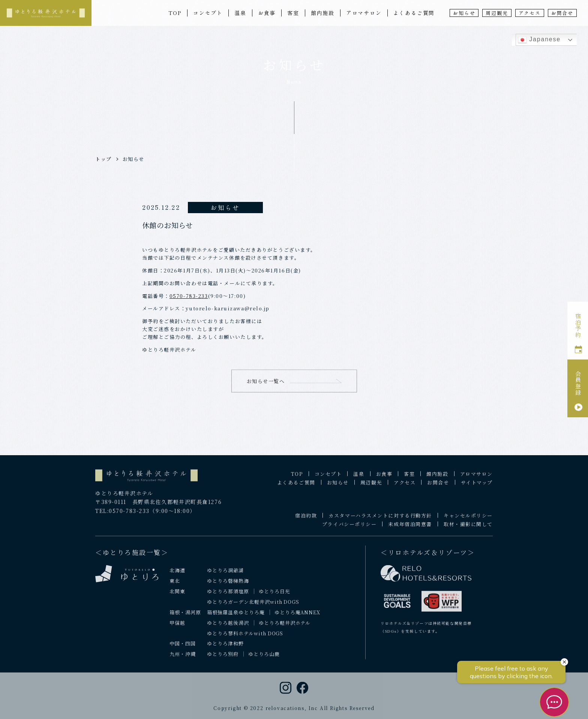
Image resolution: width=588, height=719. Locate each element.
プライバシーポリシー (349, 529)
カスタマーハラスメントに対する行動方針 (380, 520)
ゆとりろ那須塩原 (228, 596)
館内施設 (323, 13)
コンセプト (208, 13)
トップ (103, 159)
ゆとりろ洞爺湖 (225, 575)
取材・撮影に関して (468, 529)
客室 (293, 13)
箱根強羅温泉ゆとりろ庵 (236, 617)
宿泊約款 (306, 520)
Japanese (539, 40)
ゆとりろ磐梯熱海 (228, 585)
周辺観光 (497, 13)
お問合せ (562, 13)
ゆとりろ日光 (274, 596)
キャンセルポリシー (468, 520)
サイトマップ (477, 487)
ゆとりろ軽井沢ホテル (285, 627)
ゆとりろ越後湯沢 (228, 627)
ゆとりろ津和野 (225, 648)
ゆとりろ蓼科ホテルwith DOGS (245, 638)
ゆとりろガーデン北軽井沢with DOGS (253, 606)
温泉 (240, 13)
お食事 (267, 13)
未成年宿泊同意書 (410, 529)
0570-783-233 (189, 296)
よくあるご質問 (414, 13)
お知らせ (464, 13)
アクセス (530, 13)
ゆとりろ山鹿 (264, 659)
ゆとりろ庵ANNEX (298, 617)
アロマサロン (364, 13)
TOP (175, 13)
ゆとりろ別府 (223, 659)
